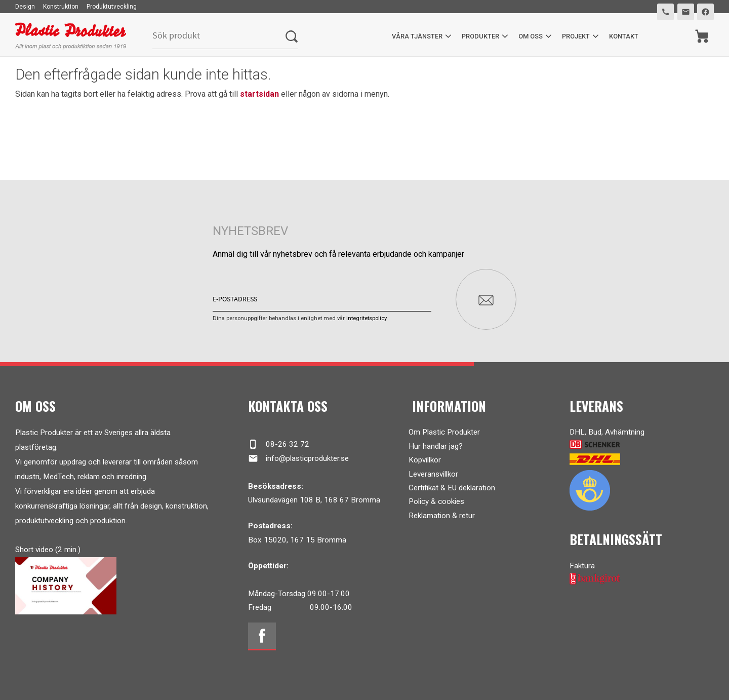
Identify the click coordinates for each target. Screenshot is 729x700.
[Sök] (292, 36)
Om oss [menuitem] (531, 36)
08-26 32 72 (279, 444)
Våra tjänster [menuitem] (417, 36)
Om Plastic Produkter (444, 432)
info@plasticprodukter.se (298, 458)
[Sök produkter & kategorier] (219, 36)
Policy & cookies (436, 501)
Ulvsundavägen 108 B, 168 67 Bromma (314, 500)
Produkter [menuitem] (480, 36)
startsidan (259, 94)
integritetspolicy (366, 318)
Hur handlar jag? (436, 446)
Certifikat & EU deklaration (452, 488)
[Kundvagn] (702, 36)
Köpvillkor (425, 460)
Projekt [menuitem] (576, 36)
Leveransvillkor (433, 474)
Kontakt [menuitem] (624, 36)
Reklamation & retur (442, 516)
